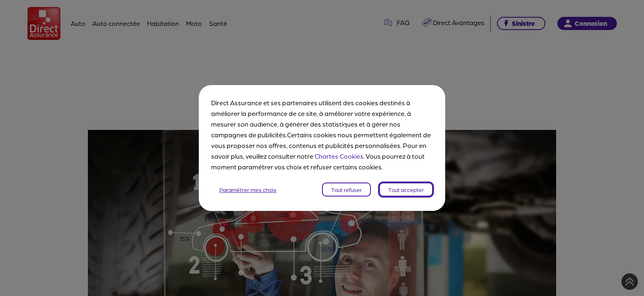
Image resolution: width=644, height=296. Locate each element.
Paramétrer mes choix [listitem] (248, 190)
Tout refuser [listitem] (346, 190)
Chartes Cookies (339, 156)
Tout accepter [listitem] (406, 190)
